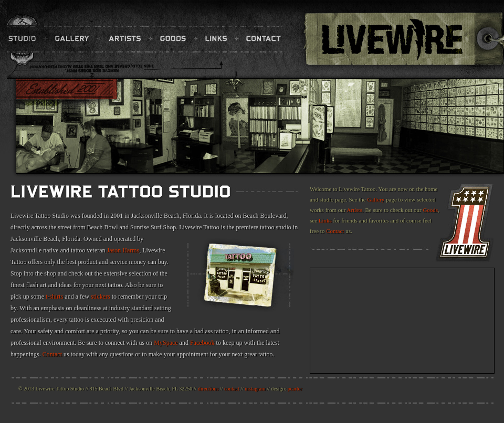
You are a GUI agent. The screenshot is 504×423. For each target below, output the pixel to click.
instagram (255, 389)
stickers (101, 297)
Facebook (202, 343)
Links (325, 220)
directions (208, 389)
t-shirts (54, 297)
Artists (355, 210)
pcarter (295, 389)
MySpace (166, 343)
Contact (52, 354)
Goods (430, 210)
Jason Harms (123, 250)
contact (232, 389)
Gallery (376, 199)
